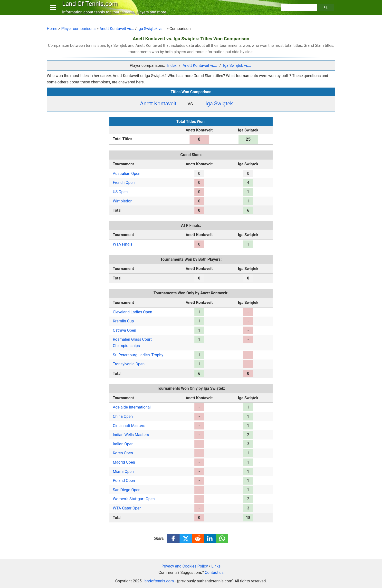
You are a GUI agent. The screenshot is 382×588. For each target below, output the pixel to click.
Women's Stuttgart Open (134, 499)
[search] (299, 12)
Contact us (214, 573)
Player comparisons (78, 29)
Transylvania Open (129, 364)
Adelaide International (132, 407)
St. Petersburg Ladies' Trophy (138, 355)
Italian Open (123, 444)
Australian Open (127, 174)
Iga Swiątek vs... (152, 29)
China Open (123, 416)
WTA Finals (123, 244)
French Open (124, 183)
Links (216, 566)
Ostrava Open (124, 330)
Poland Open (124, 481)
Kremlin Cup (123, 321)
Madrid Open (124, 462)
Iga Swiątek (219, 104)
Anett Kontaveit (158, 104)
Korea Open (123, 453)
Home (52, 29)
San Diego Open (127, 490)
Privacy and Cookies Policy (185, 566)
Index (172, 65)
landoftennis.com (159, 581)
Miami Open (123, 472)
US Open (120, 192)
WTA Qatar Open (127, 508)
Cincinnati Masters (129, 426)
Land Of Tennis (91, 8)
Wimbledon (123, 201)
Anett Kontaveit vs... (117, 29)
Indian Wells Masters (131, 435)
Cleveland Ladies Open (133, 312)
